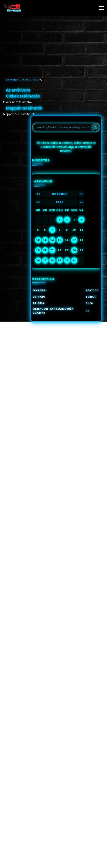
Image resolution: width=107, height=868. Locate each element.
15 (60, 240)
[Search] (95, 127)
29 (60, 260)
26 (38, 260)
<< (38, 194)
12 (38, 240)
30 (67, 260)
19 (38, 250)
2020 (25, 80)
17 (74, 240)
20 (45, 250)
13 (45, 240)
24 (74, 250)
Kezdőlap (12, 80)
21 (52, 250)
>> (82, 194)
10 (34, 80)
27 (45, 260)
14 (52, 240)
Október (60, 194)
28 (52, 260)
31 (74, 260)
